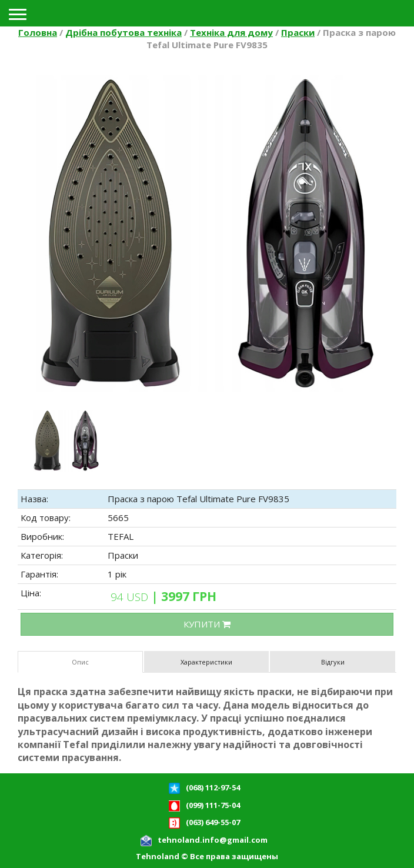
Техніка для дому (231, 32)
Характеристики (206, 662)
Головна (38, 32)
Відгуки (333, 662)
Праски (298, 32)
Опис (80, 662)
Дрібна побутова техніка (123, 32)
